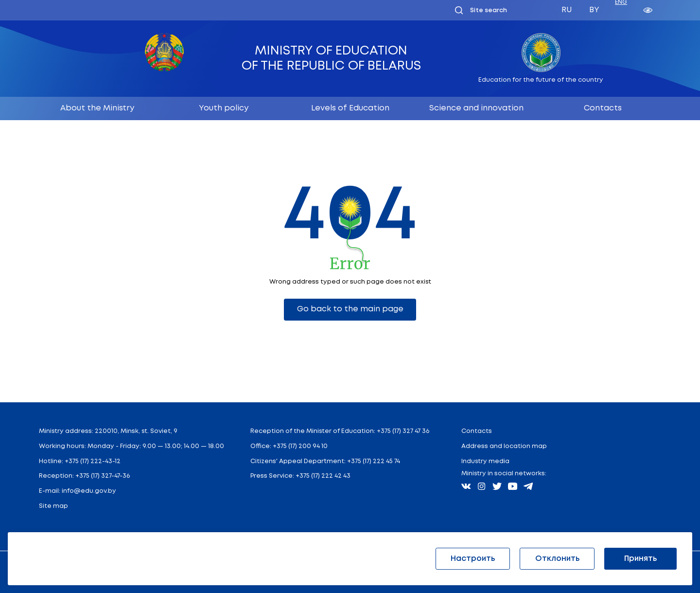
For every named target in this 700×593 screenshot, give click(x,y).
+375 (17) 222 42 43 (323, 476)
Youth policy (224, 108)
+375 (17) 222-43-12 (93, 461)
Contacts (603, 108)
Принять (640, 559)
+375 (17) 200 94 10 (300, 446)
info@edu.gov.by (89, 491)
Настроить (473, 559)
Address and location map (504, 446)
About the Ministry (97, 108)
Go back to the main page (350, 309)
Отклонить (557, 559)
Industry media (485, 461)
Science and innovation (476, 108)
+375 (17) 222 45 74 (374, 461)
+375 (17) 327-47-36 (103, 476)
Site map (53, 506)
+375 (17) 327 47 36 (403, 431)
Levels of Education (350, 108)
